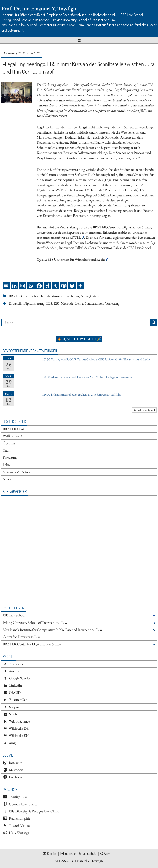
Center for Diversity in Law (21, 637)
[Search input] (77, 322)
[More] (80, 286)
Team (7, 450)
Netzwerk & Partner (17, 472)
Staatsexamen (94, 303)
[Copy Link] (56, 286)
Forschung (10, 457)
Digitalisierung (34, 303)
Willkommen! (12, 436)
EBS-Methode (64, 303)
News (7, 479)
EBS (49, 303)
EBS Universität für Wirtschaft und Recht (76, 259)
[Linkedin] (14, 286)
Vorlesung (112, 303)
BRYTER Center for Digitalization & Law (122, 227)
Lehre (79, 303)
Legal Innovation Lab (104, 248)
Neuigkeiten (90, 296)
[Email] (6, 286)
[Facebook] (39, 286)
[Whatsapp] (31, 286)
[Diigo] (47, 286)
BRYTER (74, 237)
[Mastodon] (72, 286)
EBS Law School (14, 615)
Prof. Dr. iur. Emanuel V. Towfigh (39, 8)
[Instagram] (23, 286)
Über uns (9, 443)
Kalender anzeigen (144, 410)
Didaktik (15, 303)
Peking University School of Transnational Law (35, 623)
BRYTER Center (15, 429)
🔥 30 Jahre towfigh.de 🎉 (79, 339)
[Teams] (64, 286)
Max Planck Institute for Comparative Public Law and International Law (52, 630)
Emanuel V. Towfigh (89, 861)
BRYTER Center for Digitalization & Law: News (44, 296)
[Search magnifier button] (154, 322)
